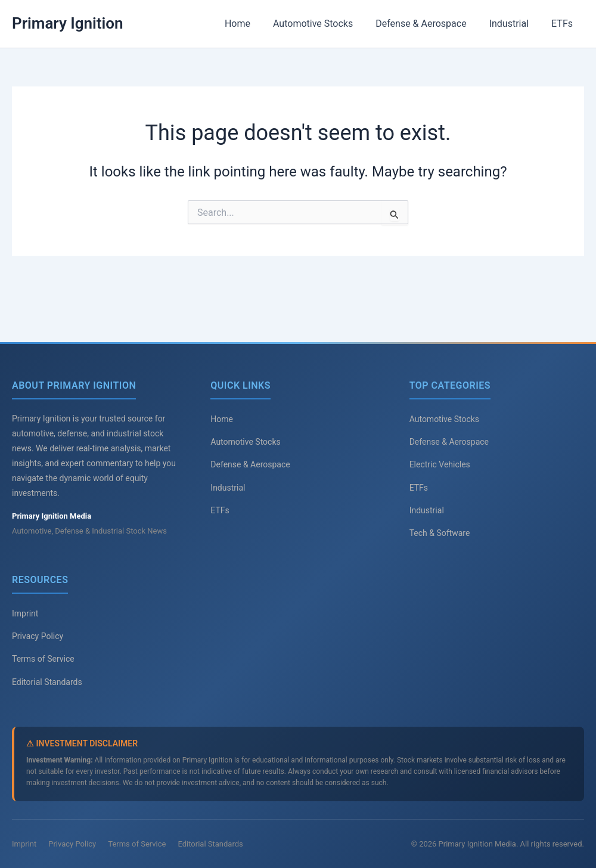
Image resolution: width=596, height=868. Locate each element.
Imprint (25, 613)
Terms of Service (43, 659)
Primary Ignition (68, 23)
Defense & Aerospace (430, 24)
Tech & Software (440, 533)
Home (254, 24)
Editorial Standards (47, 682)
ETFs (564, 24)
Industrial (514, 24)
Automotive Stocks (325, 24)
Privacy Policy (38, 636)
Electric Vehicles (440, 464)
